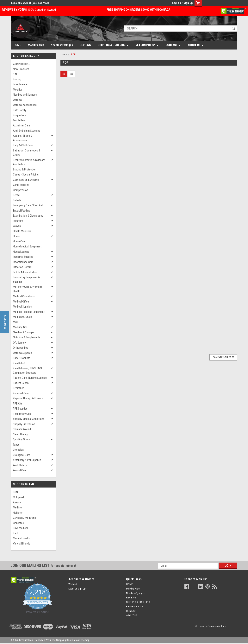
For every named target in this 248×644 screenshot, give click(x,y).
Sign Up (188, 3)
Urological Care (22, 455)
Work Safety (20, 465)
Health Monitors (22, 231)
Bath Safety (20, 110)
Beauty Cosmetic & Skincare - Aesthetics (30, 162)
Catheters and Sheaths (26, 180)
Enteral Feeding (22, 211)
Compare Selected (223, 357)
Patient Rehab (21, 383)
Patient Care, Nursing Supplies (30, 378)
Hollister (18, 513)
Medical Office (21, 302)
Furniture (18, 221)
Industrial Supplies (23, 257)
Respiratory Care (22, 414)
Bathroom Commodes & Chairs (27, 153)
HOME (17, 45)
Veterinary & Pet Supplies (27, 460)
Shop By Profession (24, 424)
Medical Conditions (24, 296)
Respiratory (19, 115)
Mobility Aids (36, 45)
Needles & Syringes (24, 332)
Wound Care (20, 470)
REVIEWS (85, 45)
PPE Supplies (20, 409)
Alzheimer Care (22, 125)
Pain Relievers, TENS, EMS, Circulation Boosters (28, 370)
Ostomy (17, 100)
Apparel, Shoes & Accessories (23, 138)
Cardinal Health (22, 538)
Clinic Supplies (21, 185)
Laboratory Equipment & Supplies (26, 280)
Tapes (16, 445)
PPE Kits (18, 404)
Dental (17, 195)
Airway (17, 502)
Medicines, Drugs (22, 317)
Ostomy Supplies (22, 353)
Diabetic (18, 200)
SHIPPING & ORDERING (113, 45)
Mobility (17, 90)
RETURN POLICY (147, 45)
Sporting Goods (22, 439)
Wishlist (73, 584)
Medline (17, 507)
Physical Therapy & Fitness (28, 398)
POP (73, 54)
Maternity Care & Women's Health (28, 289)
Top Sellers (19, 120)
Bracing (17, 79)
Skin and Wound (22, 429)
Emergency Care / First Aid (28, 205)
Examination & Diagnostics (28, 216)
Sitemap (85, 640)
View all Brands (22, 544)
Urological (19, 450)
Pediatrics (19, 388)
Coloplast (19, 497)
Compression (21, 190)
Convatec (18, 523)
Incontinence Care (23, 262)
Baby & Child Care (23, 145)
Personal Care (21, 393)
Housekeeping (21, 252)
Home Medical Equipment (27, 246)
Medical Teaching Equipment (29, 312)
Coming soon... (21, 64)
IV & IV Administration (25, 272)
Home (16, 236)
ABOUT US (196, 45)
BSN (15, 492)
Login (176, 3)
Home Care (19, 241)
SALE (16, 74)
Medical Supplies (22, 307)
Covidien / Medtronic (25, 518)
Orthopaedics (21, 348)
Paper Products (22, 358)
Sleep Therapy (21, 434)
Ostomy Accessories (25, 105)
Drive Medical (20, 528)
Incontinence (20, 84)
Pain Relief (19, 363)
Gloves (17, 226)
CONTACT (173, 45)
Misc (16, 322)
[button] (5, 322)
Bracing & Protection (25, 169)
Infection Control (23, 267)
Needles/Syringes (62, 45)
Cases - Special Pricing (26, 175)
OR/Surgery (19, 343)
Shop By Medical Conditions (29, 419)
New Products (21, 69)
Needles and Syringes (25, 95)
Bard (15, 533)
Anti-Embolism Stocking (27, 131)
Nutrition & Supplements (27, 337)
